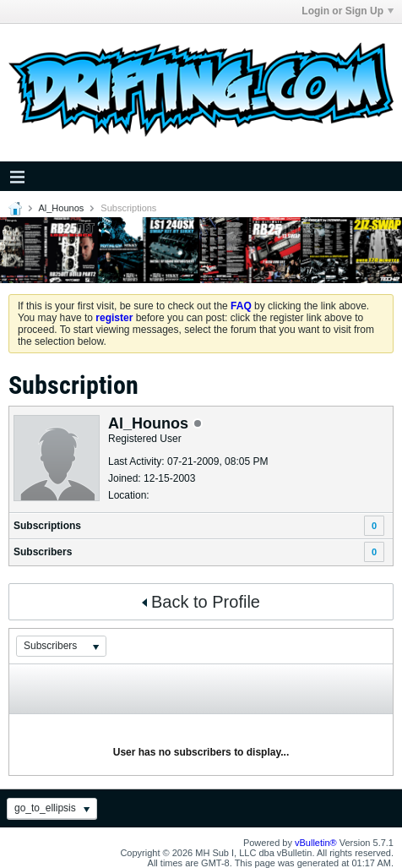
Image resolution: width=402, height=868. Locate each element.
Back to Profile (201, 602)
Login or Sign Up (348, 11)
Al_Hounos (61, 208)
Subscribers (43, 552)
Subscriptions (47, 526)
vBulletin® (316, 843)
